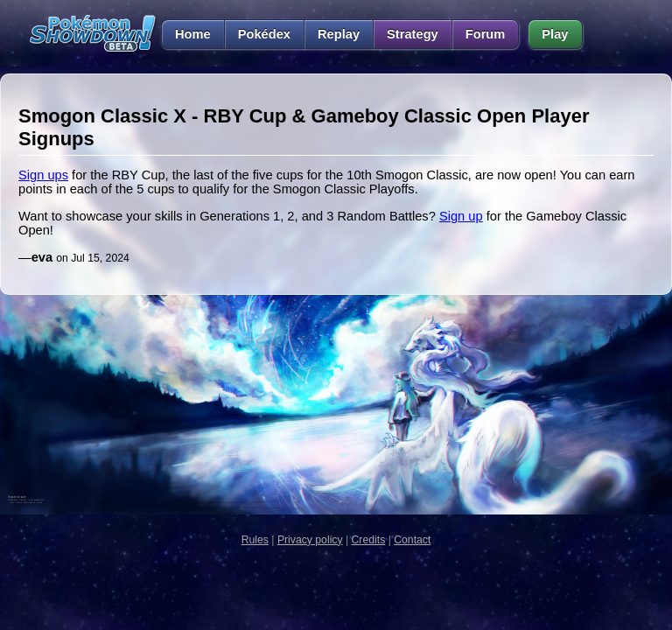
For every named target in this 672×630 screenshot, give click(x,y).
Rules (255, 540)
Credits (369, 540)
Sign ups (43, 175)
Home (186, 34)
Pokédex (264, 34)
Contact (412, 540)
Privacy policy (310, 540)
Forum (486, 34)
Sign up (461, 216)
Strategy (413, 34)
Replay (339, 34)
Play (555, 34)
